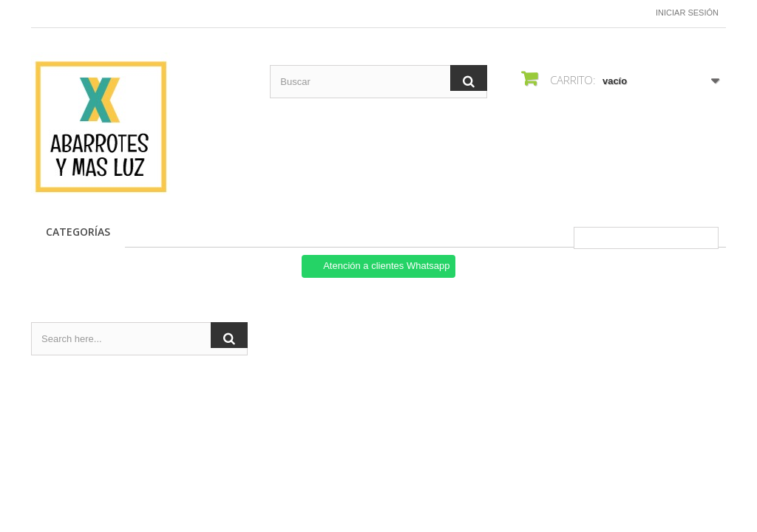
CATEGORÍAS (78, 232)
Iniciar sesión (687, 13)
